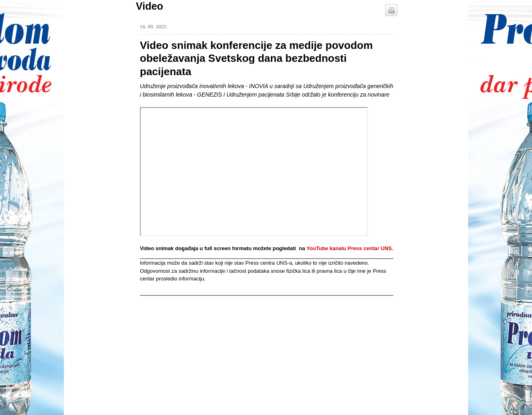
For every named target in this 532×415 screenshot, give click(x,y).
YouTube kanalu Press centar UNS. (350, 248)
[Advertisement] (201, 346)
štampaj (391, 10)
